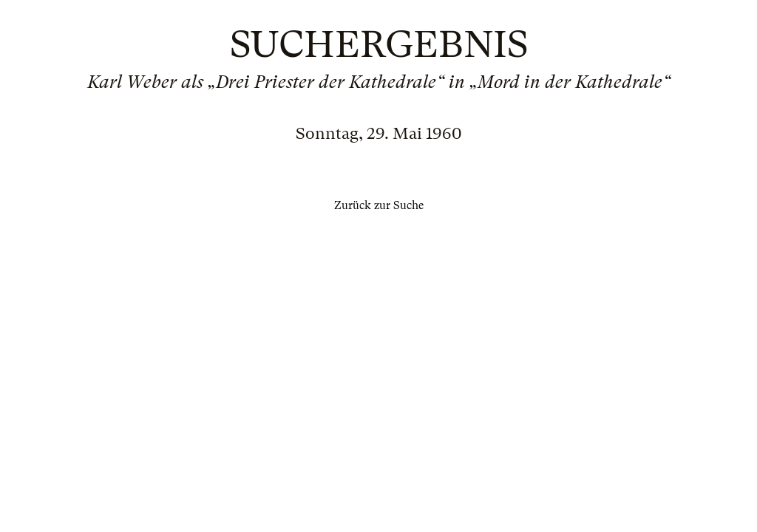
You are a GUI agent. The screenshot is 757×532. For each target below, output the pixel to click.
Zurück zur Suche (379, 205)
